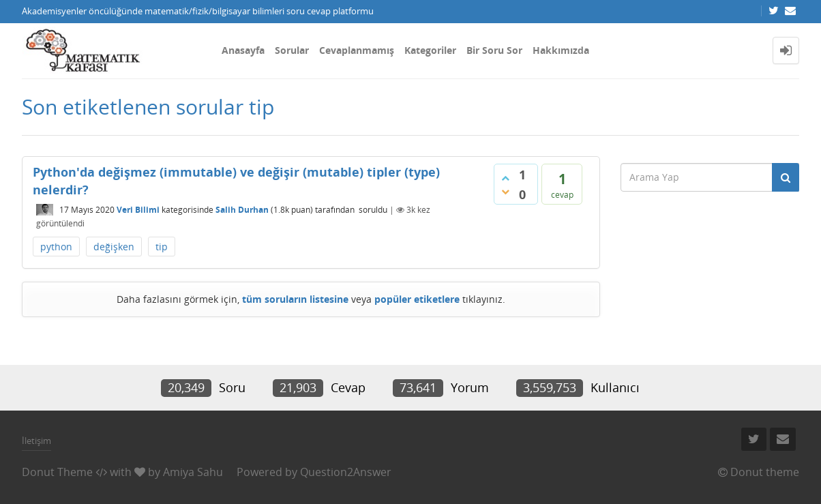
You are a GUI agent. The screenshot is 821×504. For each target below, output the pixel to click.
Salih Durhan (242, 210)
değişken (114, 247)
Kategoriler (430, 50)
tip (162, 247)
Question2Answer (346, 472)
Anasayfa (243, 50)
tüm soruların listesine (295, 299)
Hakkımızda (561, 50)
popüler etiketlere (417, 299)
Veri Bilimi (138, 210)
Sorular (292, 50)
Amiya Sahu (193, 472)
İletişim (36, 441)
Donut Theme (57, 472)
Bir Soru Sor (494, 50)
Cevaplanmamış (357, 50)
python (56, 247)
